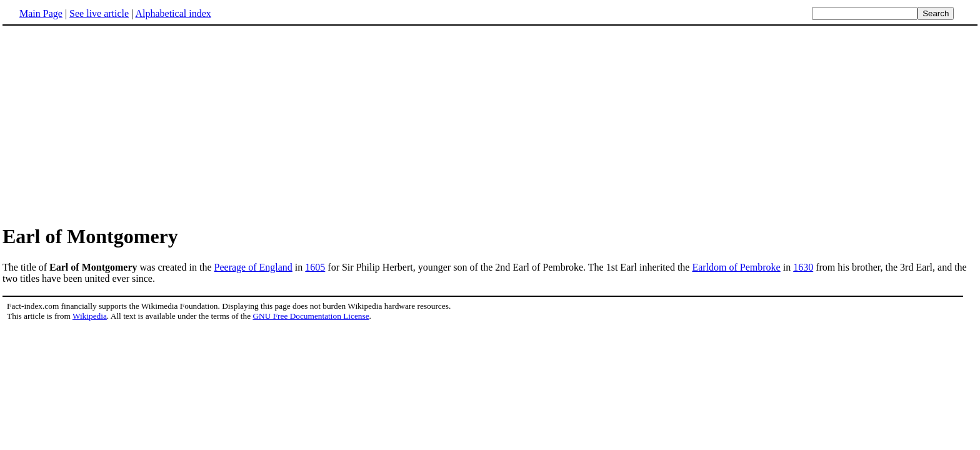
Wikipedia (90, 316)
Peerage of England (253, 267)
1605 (315, 267)
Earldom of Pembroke (736, 267)
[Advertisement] (107, 124)
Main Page (41, 13)
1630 (803, 267)
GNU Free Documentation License (311, 316)
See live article (99, 13)
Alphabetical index (173, 13)
